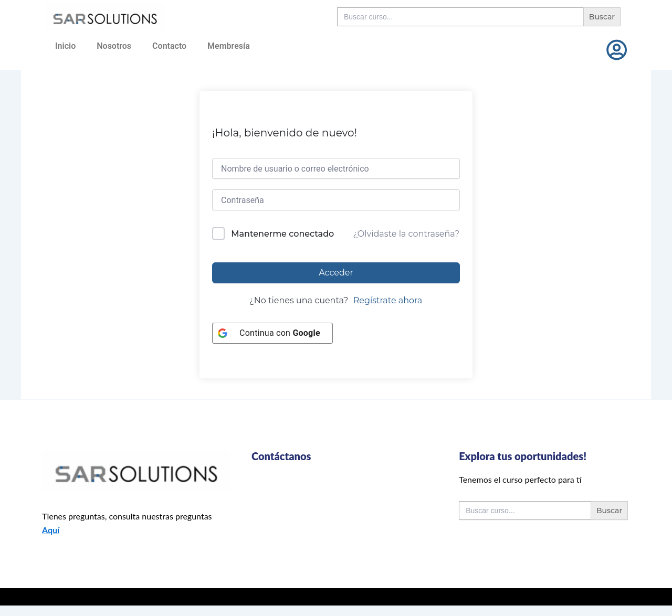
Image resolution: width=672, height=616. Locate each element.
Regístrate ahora (388, 300)
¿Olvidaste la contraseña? (406, 234)
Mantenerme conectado (282, 234)
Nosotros (114, 46)
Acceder (336, 273)
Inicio (65, 46)
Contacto (169, 46)
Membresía (229, 46)
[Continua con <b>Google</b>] (272, 333)
